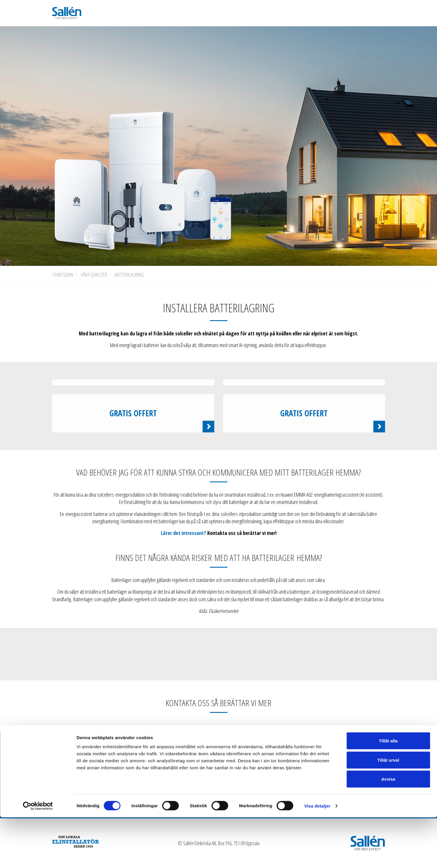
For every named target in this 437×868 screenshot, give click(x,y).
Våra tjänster (94, 275)
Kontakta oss (347, 754)
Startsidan (63, 275)
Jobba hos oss (261, 754)
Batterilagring (129, 275)
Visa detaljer (317, 856)
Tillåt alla (388, 791)
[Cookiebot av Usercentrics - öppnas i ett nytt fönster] (38, 857)
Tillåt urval (388, 811)
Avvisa (388, 830)
